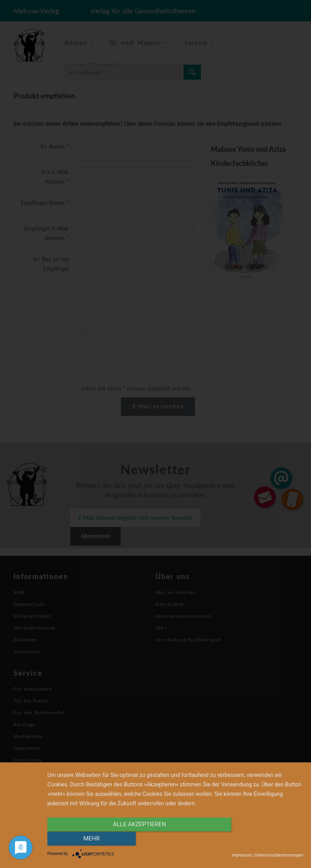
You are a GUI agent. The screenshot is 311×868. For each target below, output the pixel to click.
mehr (265, 839)
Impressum (242, 855)
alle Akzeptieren (137, 839)
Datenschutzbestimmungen (279, 855)
